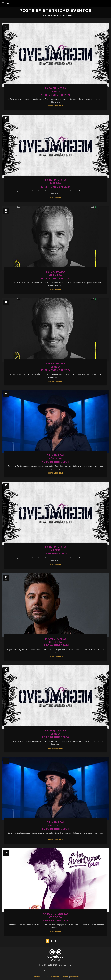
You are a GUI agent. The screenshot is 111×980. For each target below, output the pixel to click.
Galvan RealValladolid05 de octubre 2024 (55, 825)
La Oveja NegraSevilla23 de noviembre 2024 (55, 92)
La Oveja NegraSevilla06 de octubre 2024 (55, 734)
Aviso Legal (55, 977)
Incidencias (74, 977)
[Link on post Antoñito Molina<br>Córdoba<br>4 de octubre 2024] (55, 880)
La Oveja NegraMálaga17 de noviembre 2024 (55, 183)
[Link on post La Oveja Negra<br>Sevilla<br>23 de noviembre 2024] (55, 55)
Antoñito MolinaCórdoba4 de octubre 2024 (55, 917)
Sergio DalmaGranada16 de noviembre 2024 (55, 275)
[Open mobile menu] (5, 3)
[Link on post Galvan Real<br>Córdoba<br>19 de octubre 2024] (55, 422)
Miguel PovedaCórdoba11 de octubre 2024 (55, 642)
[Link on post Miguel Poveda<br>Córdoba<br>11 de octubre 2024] (55, 605)
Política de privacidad (40, 977)
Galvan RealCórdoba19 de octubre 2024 (55, 458)
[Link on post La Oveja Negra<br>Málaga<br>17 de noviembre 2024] (55, 146)
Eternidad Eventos (67, 10)
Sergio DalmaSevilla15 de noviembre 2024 (55, 367)
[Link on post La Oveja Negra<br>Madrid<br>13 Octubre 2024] (55, 513)
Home (40, 15)
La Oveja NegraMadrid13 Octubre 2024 (56, 550)
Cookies (65, 977)
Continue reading (56, 106)
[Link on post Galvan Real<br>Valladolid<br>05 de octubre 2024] (55, 789)
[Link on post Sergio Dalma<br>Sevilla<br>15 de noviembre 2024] (55, 330)
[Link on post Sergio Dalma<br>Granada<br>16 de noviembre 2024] (55, 238)
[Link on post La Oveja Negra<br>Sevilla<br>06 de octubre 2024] (55, 697)
